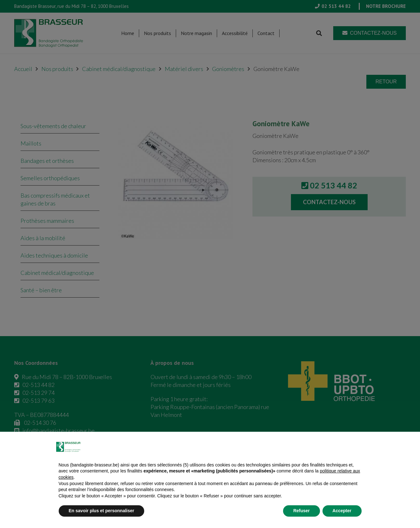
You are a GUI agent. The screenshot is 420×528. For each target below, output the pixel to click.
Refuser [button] (301, 511)
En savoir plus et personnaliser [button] (102, 511)
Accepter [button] (342, 511)
